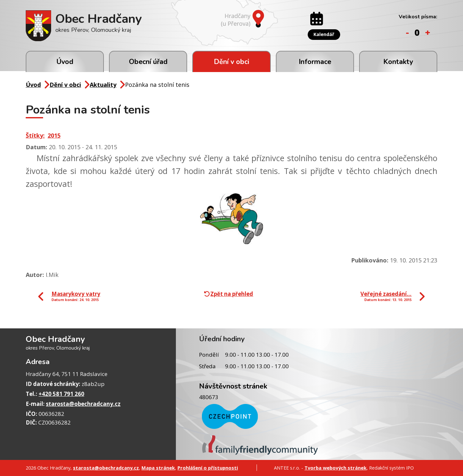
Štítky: (35, 135)
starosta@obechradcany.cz (83, 404)
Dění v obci (232, 62)
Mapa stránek (158, 468)
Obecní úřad (148, 62)
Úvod (65, 62)
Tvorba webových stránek (336, 468)
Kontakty (398, 62)
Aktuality (103, 85)
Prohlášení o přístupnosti (208, 468)
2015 (54, 135)
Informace (315, 62)
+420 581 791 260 (61, 394)
